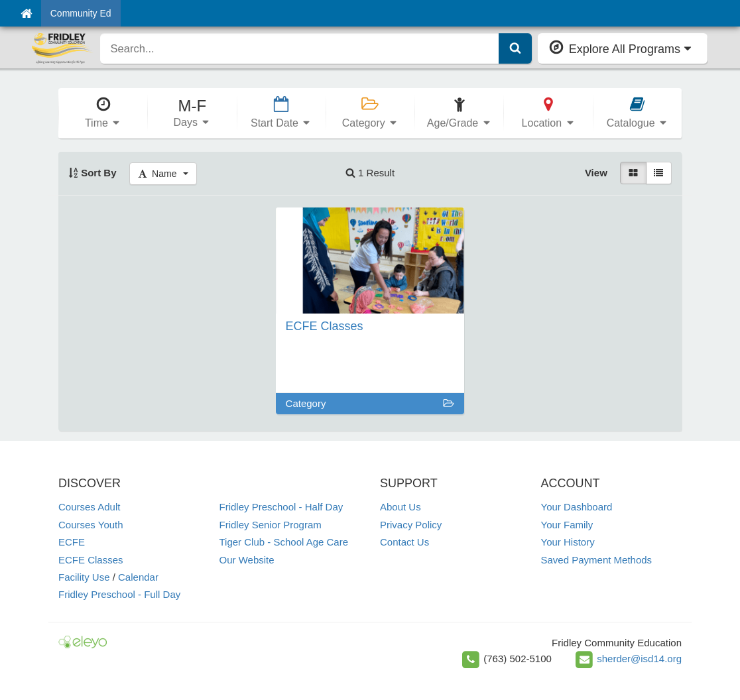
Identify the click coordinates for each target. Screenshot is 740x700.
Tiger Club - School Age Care (284, 542)
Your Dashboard (577, 507)
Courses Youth (91, 525)
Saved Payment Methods (597, 560)
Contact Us (404, 542)
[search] (300, 48)
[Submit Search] (515, 48)
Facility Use (84, 577)
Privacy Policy (411, 525)
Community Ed (81, 13)
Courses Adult (89, 507)
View (596, 173)
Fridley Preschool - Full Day (119, 594)
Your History (568, 542)
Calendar (138, 577)
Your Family (567, 525)
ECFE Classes (91, 560)
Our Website (247, 560)
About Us (401, 507)
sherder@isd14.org (639, 659)
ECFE (72, 542)
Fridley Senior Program (271, 525)
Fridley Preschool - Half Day (281, 507)
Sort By (92, 173)
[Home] (26, 13)
